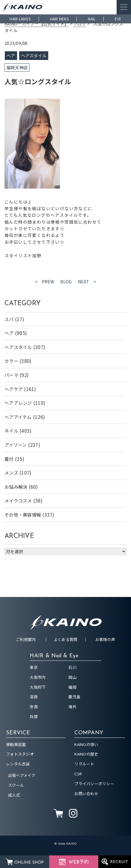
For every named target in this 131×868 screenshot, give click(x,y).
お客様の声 (105, 639)
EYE (118, 19)
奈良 (34, 707)
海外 (72, 707)
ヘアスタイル (18, 347)
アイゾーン (16, 445)
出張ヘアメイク (22, 775)
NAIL (92, 19)
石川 (72, 667)
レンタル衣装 (18, 764)
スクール (16, 785)
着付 (9, 459)
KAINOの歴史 (86, 754)
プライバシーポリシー (94, 784)
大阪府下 (38, 687)
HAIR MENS (59, 19)
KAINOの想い (86, 744)
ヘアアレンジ (18, 403)
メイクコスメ (18, 501)
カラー (11, 361)
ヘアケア (14, 389)
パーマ (11, 375)
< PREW (45, 282)
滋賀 (34, 697)
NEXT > (87, 282)
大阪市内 (38, 677)
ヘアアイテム (18, 417)
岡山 (72, 677)
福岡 (72, 687)
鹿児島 (74, 697)
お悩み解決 (16, 487)
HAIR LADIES (20, 19)
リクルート (84, 764)
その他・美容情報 (23, 515)
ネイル (11, 431)
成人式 (14, 795)
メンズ (11, 473)
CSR (78, 774)
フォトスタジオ (20, 754)
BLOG (66, 282)
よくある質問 (66, 639)
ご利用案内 (26, 639)
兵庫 (34, 716)
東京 (34, 667)
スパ (9, 319)
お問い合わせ (86, 793)
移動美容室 (16, 744)
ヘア (9, 333)
